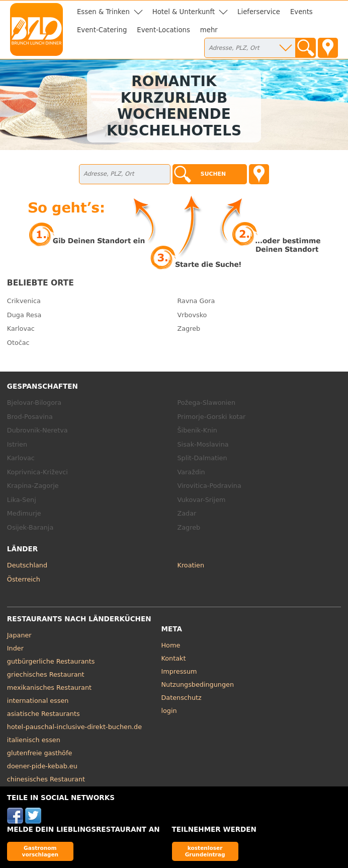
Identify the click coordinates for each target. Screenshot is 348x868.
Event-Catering (102, 30)
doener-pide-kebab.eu (42, 766)
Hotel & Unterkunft (184, 12)
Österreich (24, 579)
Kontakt (174, 658)
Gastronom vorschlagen (40, 851)
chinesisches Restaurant (46, 779)
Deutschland (27, 565)
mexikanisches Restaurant (49, 688)
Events (301, 12)
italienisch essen (34, 740)
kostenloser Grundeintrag (205, 851)
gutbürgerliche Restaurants (51, 661)
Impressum (179, 671)
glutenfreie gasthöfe (39, 753)
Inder (15, 648)
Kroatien (191, 565)
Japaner (19, 635)
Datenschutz (182, 698)
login (169, 711)
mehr (209, 30)
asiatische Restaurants (43, 714)
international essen (38, 701)
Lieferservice (259, 12)
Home (171, 645)
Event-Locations (163, 30)
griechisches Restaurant (46, 674)
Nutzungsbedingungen (198, 684)
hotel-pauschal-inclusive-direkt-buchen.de (74, 727)
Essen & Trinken (103, 12)
